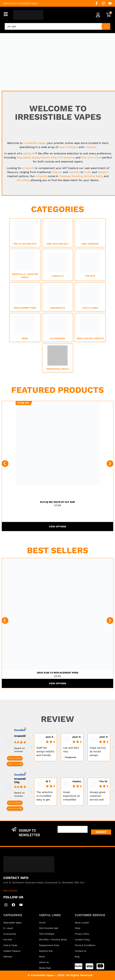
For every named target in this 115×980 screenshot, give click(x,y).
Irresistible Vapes (35, 143)
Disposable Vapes (28, 157)
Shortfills (23, 180)
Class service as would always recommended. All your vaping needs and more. (99, 752)
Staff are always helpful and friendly (45, 751)
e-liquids (90, 147)
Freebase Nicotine (71, 176)
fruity (88, 172)
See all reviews (15, 758)
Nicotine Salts (93, 176)
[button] (5, 464)
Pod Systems (66, 157)
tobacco (57, 172)
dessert (103, 172)
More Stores (10, 891)
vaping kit (29, 153)
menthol (74, 172)
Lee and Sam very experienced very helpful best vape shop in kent (71, 750)
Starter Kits (48, 157)
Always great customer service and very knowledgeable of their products (99, 796)
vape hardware (68, 147)
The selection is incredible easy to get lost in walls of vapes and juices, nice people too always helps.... (46, 796)
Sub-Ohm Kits (91, 157)
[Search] (106, 26)
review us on (13, 764)
